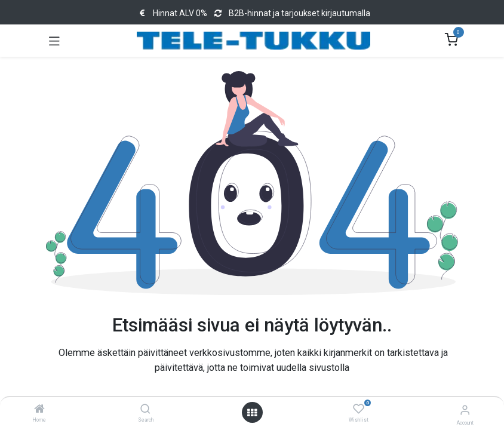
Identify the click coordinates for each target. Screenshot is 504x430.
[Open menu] (252, 413)
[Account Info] (465, 410)
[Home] (39, 410)
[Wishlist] (359, 409)
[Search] (145, 410)
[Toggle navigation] (54, 41)
